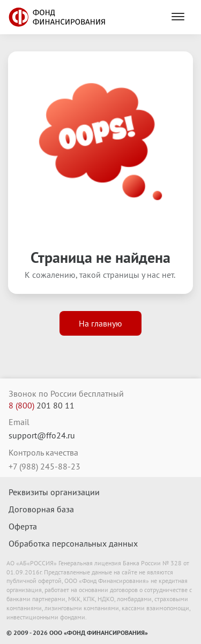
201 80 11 (42, 405)
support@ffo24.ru (42, 435)
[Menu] (178, 17)
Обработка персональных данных (73, 543)
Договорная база (41, 509)
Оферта (23, 526)
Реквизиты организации (54, 492)
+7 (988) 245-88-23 (44, 466)
